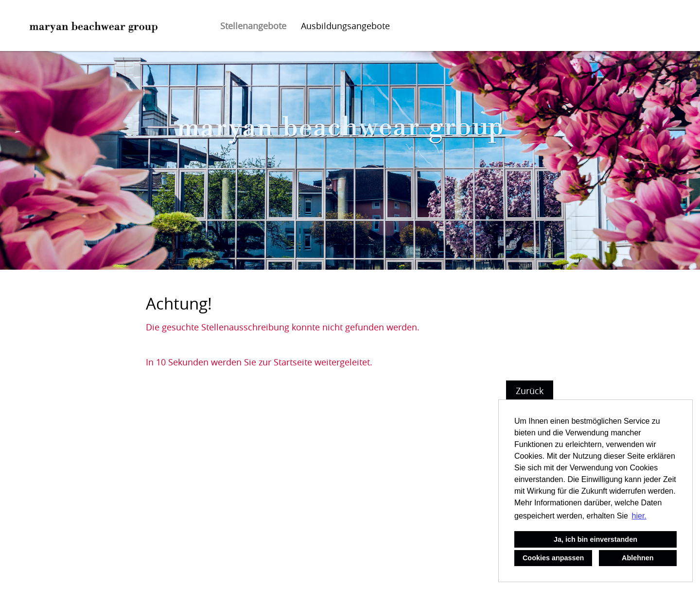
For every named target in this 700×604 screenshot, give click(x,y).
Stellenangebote (253, 26)
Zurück (530, 391)
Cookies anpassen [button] (553, 558)
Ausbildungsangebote (345, 26)
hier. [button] (639, 516)
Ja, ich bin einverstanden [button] (595, 539)
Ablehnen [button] (638, 558)
